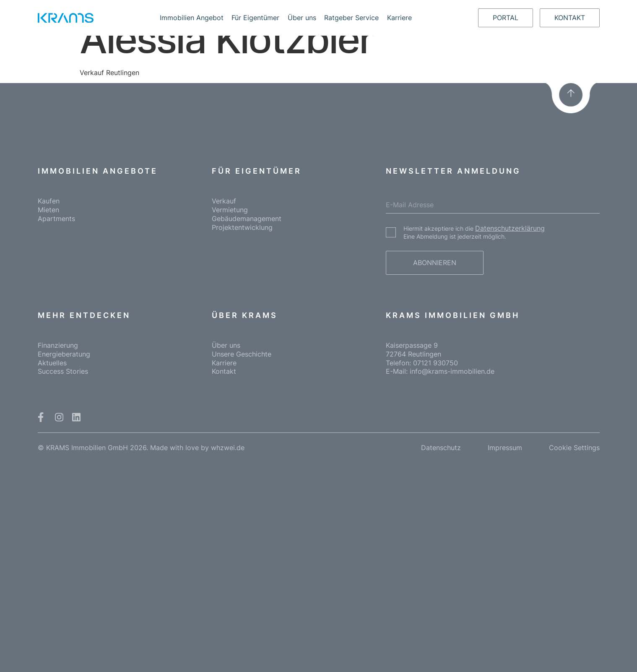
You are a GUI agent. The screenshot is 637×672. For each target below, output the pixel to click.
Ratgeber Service (351, 18)
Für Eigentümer (255, 18)
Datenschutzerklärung (510, 228)
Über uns (302, 18)
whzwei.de (228, 448)
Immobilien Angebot (192, 18)
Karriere (399, 18)
